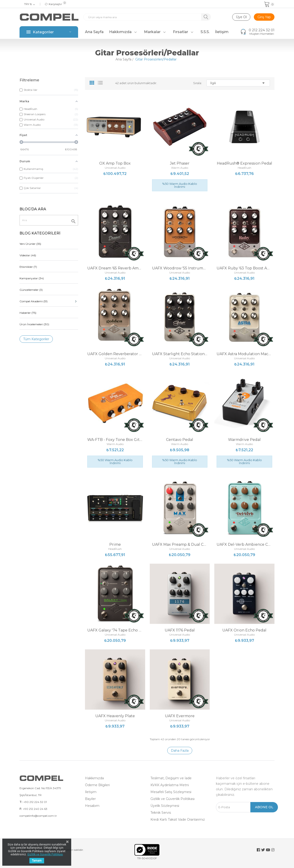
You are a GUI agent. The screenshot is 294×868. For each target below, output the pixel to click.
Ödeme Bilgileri (97, 785)
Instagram (273, 850)
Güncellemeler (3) (31, 290)
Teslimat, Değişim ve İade (171, 778)
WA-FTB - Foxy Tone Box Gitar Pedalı (115, 440)
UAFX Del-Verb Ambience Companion (244, 545)
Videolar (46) (28, 255)
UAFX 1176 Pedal (180, 630)
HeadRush (245, 168)
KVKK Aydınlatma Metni (170, 785)
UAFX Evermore (180, 716)
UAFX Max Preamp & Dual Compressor (180, 545)
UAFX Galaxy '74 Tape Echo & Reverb (115, 630)
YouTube (268, 850)
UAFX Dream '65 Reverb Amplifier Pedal (115, 268)
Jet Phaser (180, 163)
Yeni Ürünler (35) (30, 244)
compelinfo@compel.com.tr (38, 816)
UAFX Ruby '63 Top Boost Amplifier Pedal (244, 268)
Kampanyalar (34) (32, 278)
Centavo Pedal (180, 440)
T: (21, 802)
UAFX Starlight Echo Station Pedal (180, 354)
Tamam (37, 861)
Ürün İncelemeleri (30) (34, 324)
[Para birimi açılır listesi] (30, 4)
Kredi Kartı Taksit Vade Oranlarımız (178, 819)
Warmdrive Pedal (244, 440)
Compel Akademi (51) (49, 301)
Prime (115, 545)
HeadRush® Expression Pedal (245, 163)
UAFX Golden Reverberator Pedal (115, 354)
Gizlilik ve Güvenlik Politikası (172, 799)
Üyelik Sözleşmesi (165, 806)
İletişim (91, 792)
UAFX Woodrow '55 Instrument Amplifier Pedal (180, 268)
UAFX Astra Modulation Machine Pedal (244, 354)
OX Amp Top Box (115, 163)
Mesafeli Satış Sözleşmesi (171, 792)
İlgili (238, 83)
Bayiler (90, 799)
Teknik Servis (161, 813)
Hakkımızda (94, 778)
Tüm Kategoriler (36, 339)
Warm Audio (180, 168)
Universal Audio (115, 168)
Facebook (258, 850)
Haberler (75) (28, 313)
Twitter (263, 850)
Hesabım (92, 806)
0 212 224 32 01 (262, 30)
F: (21, 809)
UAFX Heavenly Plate (115, 716)
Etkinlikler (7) (28, 267)
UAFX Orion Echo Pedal (244, 630)
